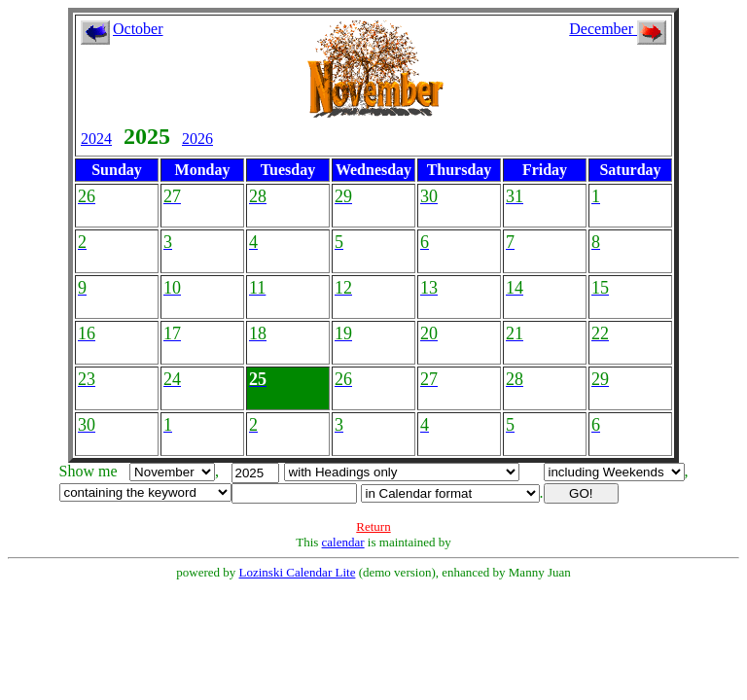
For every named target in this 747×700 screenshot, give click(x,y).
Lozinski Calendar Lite (298, 572)
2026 (197, 139)
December (618, 29)
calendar (343, 542)
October (138, 29)
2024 (96, 139)
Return (373, 526)
